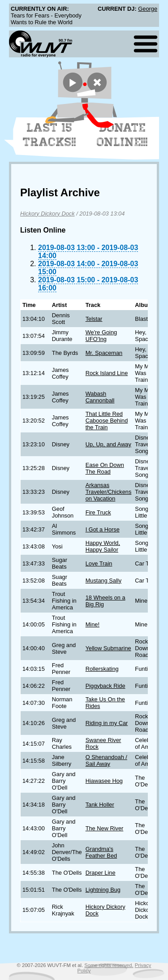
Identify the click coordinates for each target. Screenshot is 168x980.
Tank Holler (100, 805)
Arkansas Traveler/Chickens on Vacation (109, 492)
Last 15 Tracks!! (50, 135)
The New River (105, 828)
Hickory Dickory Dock (47, 214)
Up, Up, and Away (108, 444)
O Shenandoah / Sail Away (106, 760)
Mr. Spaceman (104, 353)
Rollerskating (102, 669)
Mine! (93, 624)
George (148, 9)
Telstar (94, 319)
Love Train (99, 563)
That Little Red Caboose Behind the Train (107, 421)
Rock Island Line (107, 373)
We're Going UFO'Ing (101, 336)
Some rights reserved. (109, 965)
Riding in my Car (107, 723)
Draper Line (101, 873)
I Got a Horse (103, 529)
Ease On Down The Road (105, 468)
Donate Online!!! (122, 135)
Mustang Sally (103, 581)
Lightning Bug (103, 890)
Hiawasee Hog (104, 781)
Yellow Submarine (108, 648)
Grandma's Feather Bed (101, 852)
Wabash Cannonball (100, 397)
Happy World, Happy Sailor (103, 546)
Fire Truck (98, 512)
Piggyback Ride (106, 686)
